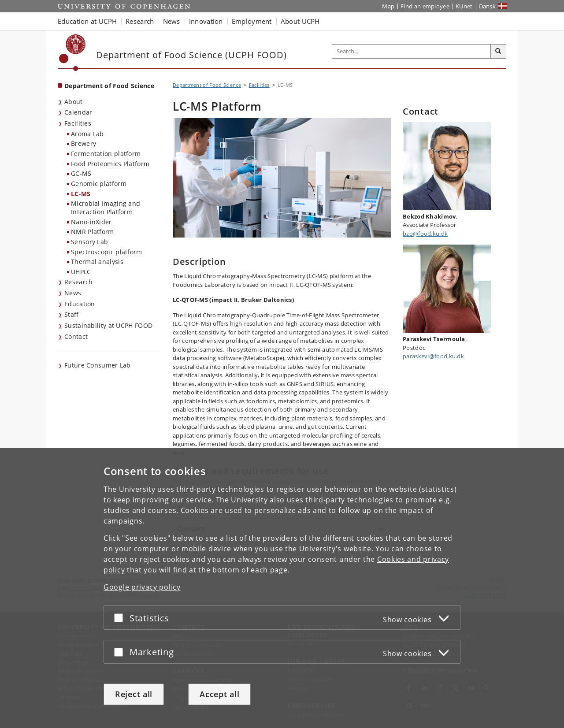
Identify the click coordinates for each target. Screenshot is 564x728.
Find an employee (425, 6)
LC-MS (81, 194)
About (74, 102)
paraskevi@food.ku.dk (433, 356)
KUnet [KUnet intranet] (464, 6)
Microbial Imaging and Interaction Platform (106, 208)
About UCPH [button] (300, 21)
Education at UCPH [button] (87, 21)
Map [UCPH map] (388, 6)
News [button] (172, 21)
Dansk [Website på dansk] (488, 6)
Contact (76, 336)
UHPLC (81, 272)
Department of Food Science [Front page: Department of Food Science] (109, 86)
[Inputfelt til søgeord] (412, 51)
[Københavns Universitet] (72, 53)
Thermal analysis (97, 262)
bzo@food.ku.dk (425, 234)
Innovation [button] (206, 21)
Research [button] (140, 21)
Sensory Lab (89, 242)
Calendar (78, 112)
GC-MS (81, 173)
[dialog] (282, 588)
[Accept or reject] (121, 618)
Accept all (219, 694)
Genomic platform (99, 184)
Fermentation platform (106, 154)
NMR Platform (93, 232)
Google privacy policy (142, 587)
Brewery (83, 143)
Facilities (78, 123)
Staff (72, 314)
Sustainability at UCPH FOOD (108, 325)
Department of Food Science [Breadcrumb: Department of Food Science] (207, 85)
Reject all (134, 694)
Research (78, 282)
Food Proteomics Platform (110, 164)
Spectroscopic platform (107, 252)
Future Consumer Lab (98, 365)
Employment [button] (252, 21)
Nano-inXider (91, 222)
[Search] (498, 52)
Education (80, 304)
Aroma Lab (87, 134)
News (73, 293)
